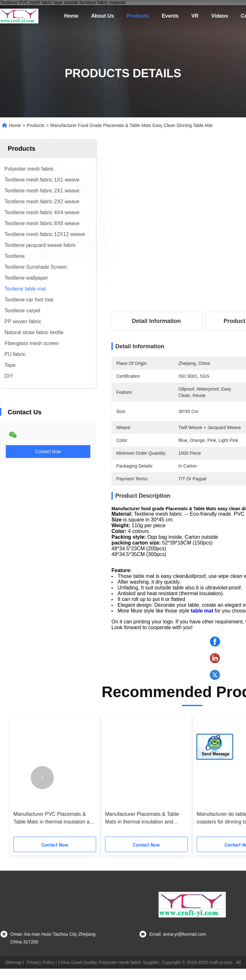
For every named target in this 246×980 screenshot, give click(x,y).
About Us (102, 16)
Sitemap (13, 974)
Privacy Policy (41, 974)
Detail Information (156, 321)
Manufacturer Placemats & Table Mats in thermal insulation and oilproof (142, 830)
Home (71, 16)
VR (195, 16)
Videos (220, 16)
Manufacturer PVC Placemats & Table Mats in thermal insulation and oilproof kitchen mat (54, 830)
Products (138, 16)
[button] (42, 789)
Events (170, 16)
